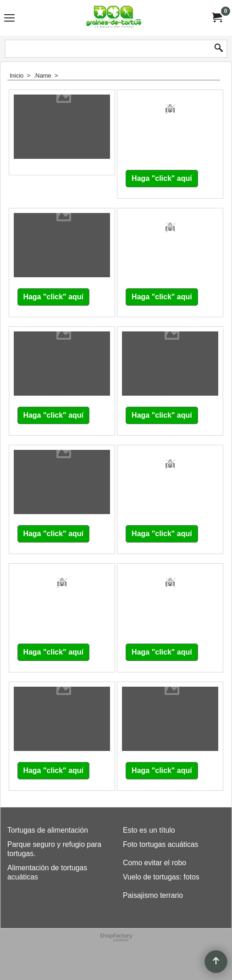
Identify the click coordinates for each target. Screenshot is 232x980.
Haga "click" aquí (162, 178)
